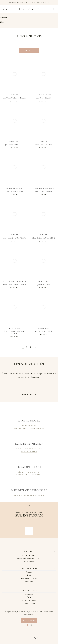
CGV (29, 597)
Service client (29, 568)
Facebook (27, 625)
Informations (29, 590)
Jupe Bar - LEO (43, 285)
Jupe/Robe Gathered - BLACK (14, 98)
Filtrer (29, 50)
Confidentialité (29, 603)
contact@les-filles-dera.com (29, 558)
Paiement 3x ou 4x (29, 578)
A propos (29, 594)
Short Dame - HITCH (43, 145)
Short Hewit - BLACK (44, 191)
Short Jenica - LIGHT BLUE (43, 238)
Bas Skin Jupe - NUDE (44, 331)
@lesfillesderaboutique (29, 512)
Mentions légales (29, 600)
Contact (29, 551)
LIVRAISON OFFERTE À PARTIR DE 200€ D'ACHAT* (29, 3)
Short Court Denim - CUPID (15, 285)
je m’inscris (29, 620)
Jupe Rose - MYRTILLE (14, 145)
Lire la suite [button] (29, 394)
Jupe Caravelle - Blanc (14, 191)
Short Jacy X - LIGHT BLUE (15, 238)
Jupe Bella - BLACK (44, 98)
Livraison (29, 581)
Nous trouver (29, 561)
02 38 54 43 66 (29, 555)
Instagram (31, 625)
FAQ (29, 575)
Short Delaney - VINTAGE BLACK (14, 332)
